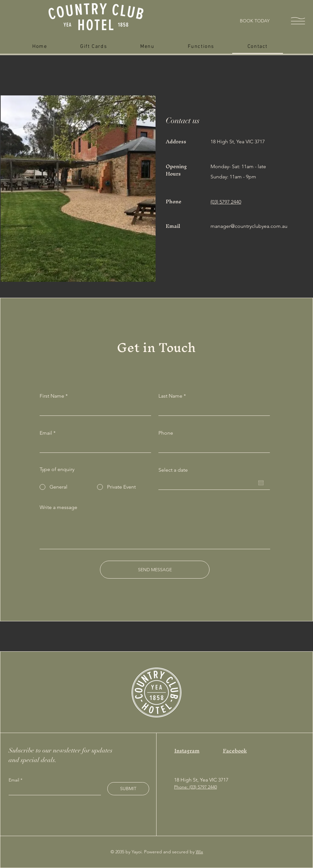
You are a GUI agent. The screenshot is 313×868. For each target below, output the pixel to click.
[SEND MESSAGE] (155, 570)
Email (46, 433)
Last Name (170, 396)
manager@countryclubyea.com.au (249, 226)
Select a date (173, 470)
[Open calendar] (261, 483)
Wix (199, 852)
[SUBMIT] (128, 789)
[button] (298, 21)
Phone (166, 433)
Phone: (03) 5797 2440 (195, 787)
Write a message (58, 507)
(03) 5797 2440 (226, 202)
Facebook (235, 751)
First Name (52, 396)
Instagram (187, 751)
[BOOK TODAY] (255, 21)
